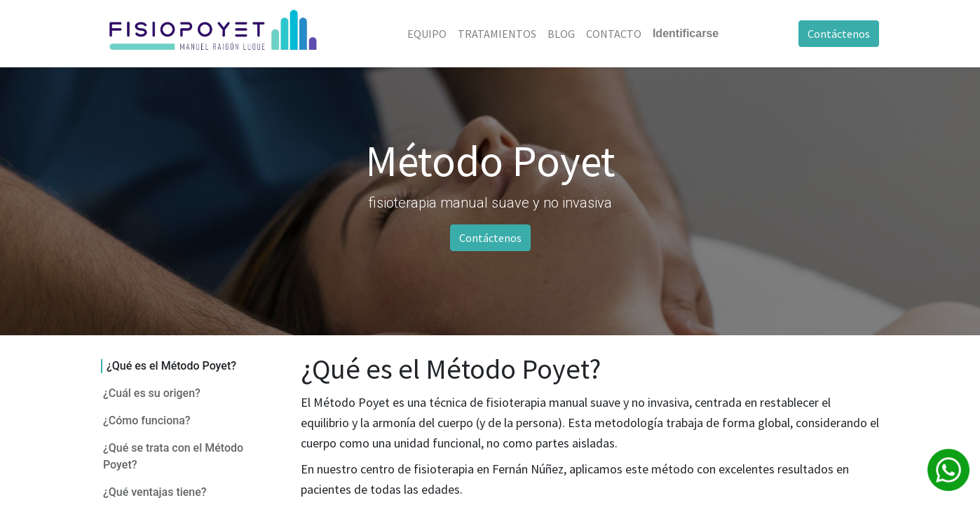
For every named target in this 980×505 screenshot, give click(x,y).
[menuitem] (427, 34)
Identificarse (686, 33)
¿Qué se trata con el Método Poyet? (173, 456)
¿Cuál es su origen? (152, 393)
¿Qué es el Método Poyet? (171, 366)
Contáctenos (839, 34)
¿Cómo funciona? (147, 420)
